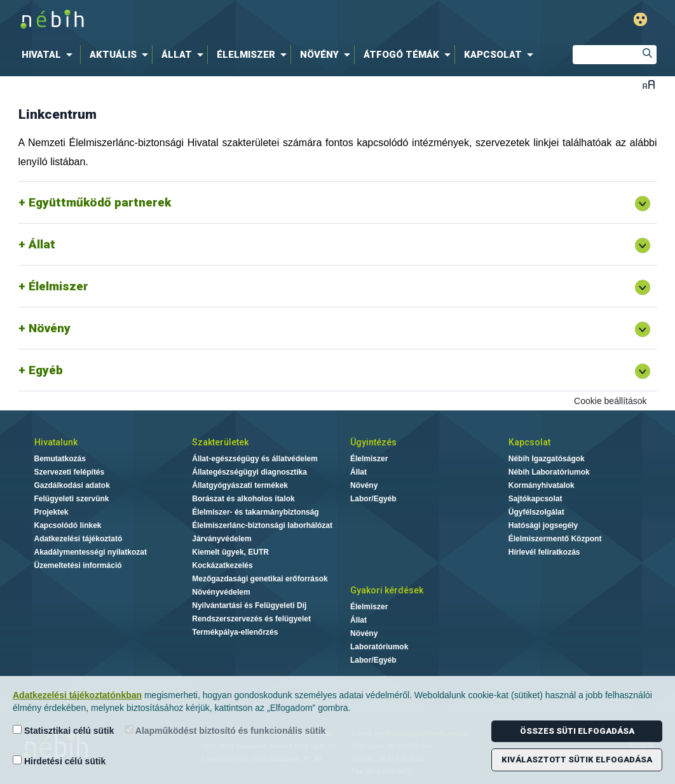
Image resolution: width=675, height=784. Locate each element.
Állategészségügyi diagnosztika (249, 472)
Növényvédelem (221, 592)
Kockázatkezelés (222, 565)
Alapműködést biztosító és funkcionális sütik (225, 730)
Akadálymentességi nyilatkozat (91, 552)
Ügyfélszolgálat (536, 512)
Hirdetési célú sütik (59, 761)
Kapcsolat (529, 442)
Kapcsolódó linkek (68, 525)
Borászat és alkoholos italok (243, 499)
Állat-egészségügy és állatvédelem (255, 459)
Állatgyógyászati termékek (240, 485)
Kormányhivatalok (542, 485)
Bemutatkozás (60, 459)
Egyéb (46, 370)
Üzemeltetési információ (78, 565)
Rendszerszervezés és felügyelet (251, 619)
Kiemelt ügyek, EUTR (230, 552)
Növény (50, 328)
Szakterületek (220, 442)
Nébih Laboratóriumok (549, 472)
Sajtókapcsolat (535, 499)
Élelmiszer (58, 286)
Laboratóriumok (379, 647)
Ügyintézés (373, 442)
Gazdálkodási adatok (72, 485)
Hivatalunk (56, 442)
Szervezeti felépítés (70, 472)
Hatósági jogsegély (543, 525)
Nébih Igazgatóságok (547, 459)
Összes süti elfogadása (577, 731)
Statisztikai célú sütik (64, 730)
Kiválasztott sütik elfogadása (577, 760)
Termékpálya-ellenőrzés (235, 632)
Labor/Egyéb (373, 499)
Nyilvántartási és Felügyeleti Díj (249, 605)
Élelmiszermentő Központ (555, 539)
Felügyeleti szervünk (72, 499)
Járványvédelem (222, 539)
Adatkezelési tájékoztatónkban (77, 695)
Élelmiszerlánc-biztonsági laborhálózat (262, 525)
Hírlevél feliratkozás (544, 552)
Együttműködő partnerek (100, 202)
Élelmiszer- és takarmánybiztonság (255, 512)
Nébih (202, 20)
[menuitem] (50, 55)
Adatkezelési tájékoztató (78, 539)
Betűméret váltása (649, 84)
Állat (42, 244)
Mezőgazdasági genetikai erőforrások (260, 579)
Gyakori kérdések (387, 590)
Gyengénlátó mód (640, 19)
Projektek (51, 512)
